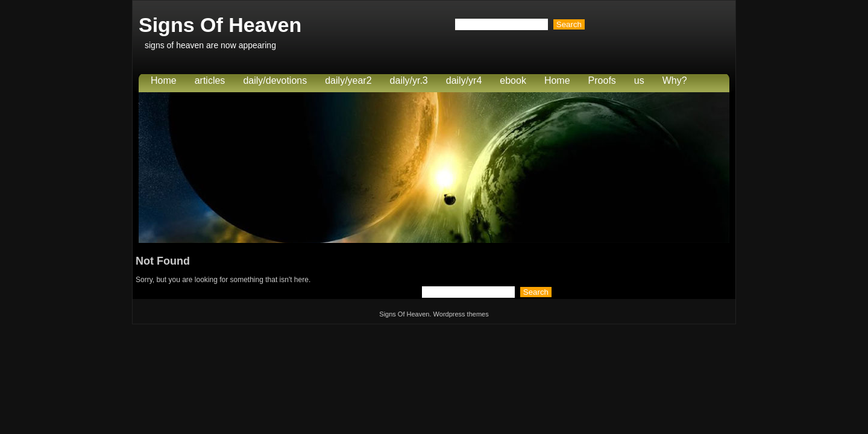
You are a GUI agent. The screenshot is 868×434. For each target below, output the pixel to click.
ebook (513, 80)
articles (210, 80)
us (639, 80)
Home (164, 80)
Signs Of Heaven (220, 25)
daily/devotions (275, 80)
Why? (675, 80)
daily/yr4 (464, 80)
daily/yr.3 (409, 80)
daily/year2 (348, 80)
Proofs (602, 80)
